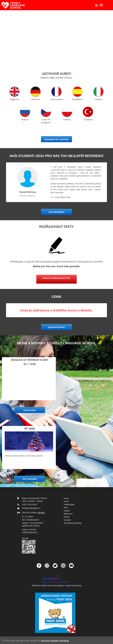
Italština (99, 99)
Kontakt (67, 520)
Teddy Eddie (69, 504)
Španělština (78, 99)
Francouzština (57, 99)
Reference (68, 514)
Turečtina (88, 119)
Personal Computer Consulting (55, 641)
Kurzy (66, 498)
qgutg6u (41, 512)
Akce (66, 508)
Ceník (66, 501)
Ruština (25, 119)
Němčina (36, 99)
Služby (67, 517)
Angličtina (14, 99)
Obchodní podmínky (73, 523)
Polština (67, 119)
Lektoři (67, 511)
